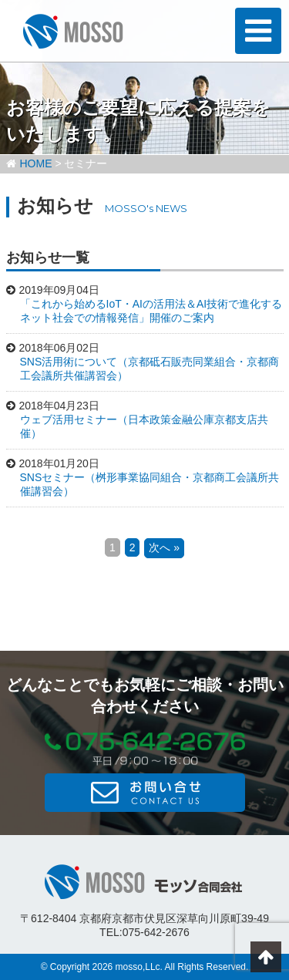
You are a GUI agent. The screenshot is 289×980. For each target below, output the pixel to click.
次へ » (164, 547)
